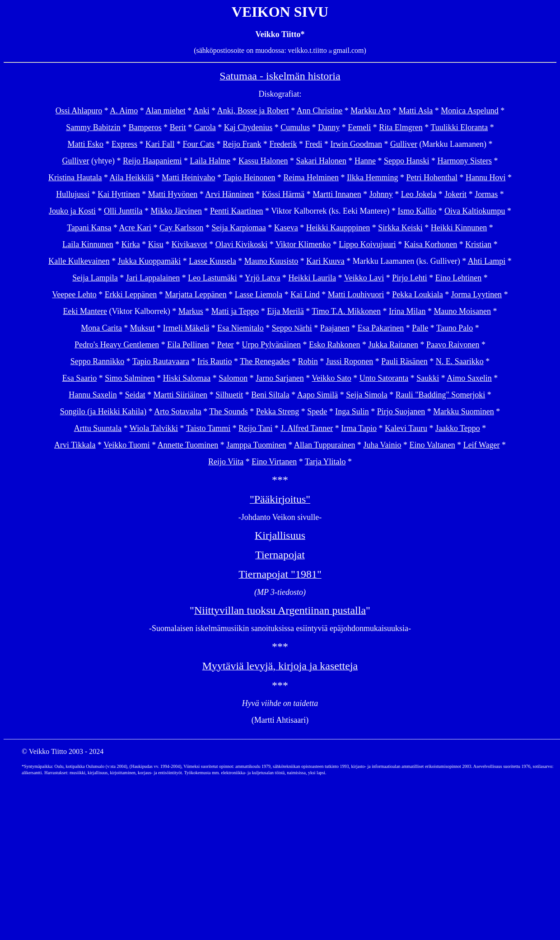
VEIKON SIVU (280, 12)
